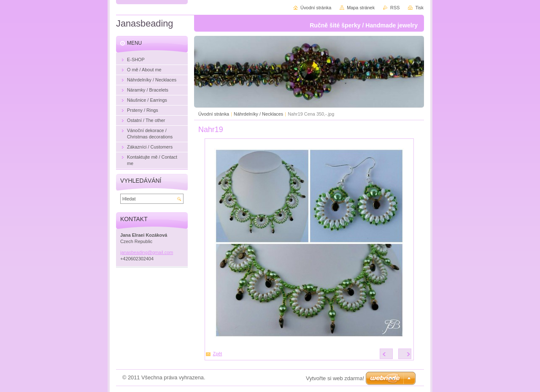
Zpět (218, 354)
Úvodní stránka (214, 114)
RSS (395, 8)
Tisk (419, 8)
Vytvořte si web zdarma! (335, 378)
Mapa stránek (361, 8)
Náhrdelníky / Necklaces (258, 114)
